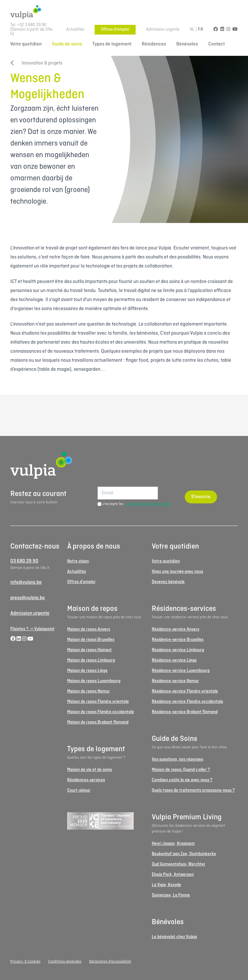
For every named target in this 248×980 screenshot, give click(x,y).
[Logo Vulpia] (124, 12)
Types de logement (112, 44)
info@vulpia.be (26, 582)
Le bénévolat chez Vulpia (174, 937)
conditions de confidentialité (148, 504)
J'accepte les (137, 504)
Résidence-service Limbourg (178, 650)
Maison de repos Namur (88, 691)
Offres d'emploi (115, 30)
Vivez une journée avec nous (177, 572)
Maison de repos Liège (87, 671)
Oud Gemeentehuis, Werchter (179, 864)
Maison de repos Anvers (89, 629)
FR (201, 30)
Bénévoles (187, 44)
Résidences (154, 44)
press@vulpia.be (28, 598)
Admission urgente (163, 30)
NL (192, 30)
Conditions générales (65, 962)
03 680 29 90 (24, 561)
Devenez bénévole (168, 582)
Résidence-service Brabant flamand (185, 712)
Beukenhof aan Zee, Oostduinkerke (184, 854)
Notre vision (78, 561)
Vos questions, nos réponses (177, 759)
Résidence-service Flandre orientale (185, 691)
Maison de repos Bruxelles (91, 640)
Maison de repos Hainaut (89, 650)
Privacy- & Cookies (25, 962)
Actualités (75, 30)
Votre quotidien (26, 44)
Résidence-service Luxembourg (181, 671)
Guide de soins (67, 44)
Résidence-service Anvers (176, 629)
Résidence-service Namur (175, 681)
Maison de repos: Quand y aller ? (181, 770)
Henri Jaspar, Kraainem (173, 844)
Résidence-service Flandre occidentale (187, 702)
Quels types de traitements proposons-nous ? (193, 790)
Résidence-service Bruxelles (178, 640)
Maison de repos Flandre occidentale (101, 712)
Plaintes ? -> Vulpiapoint (32, 629)
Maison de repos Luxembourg (94, 681)
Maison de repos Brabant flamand (98, 722)
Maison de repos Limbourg (91, 660)
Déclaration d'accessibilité (110, 962)
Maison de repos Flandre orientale (98, 702)
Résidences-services (86, 780)
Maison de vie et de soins (90, 770)
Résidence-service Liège (174, 660)
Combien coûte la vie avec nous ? (182, 780)
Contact (217, 44)
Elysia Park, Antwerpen (173, 875)
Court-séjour (79, 790)
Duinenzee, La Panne (171, 895)
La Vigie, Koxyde (166, 885)
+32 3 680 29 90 (32, 25)
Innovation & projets (36, 63)
